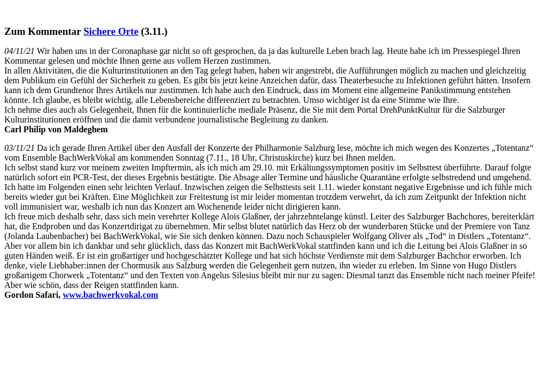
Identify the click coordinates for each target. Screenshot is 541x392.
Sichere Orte (111, 31)
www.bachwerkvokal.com (110, 295)
